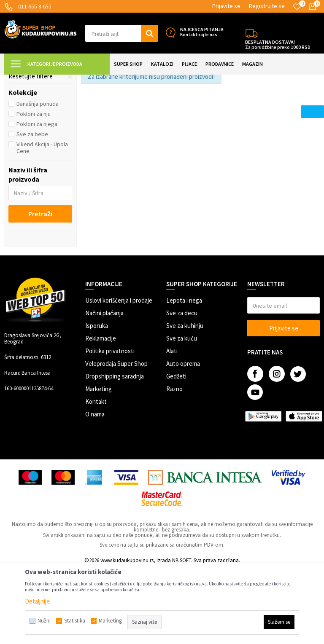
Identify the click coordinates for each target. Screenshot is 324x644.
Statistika (75, 621)
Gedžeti (176, 451)
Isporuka (97, 400)
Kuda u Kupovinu (24, 80)
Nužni (44, 621)
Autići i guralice (34, 132)
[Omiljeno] (297, 7)
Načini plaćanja (104, 388)
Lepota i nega (184, 375)
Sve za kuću (182, 413)
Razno (174, 463)
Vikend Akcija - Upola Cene (42, 222)
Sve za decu (182, 388)
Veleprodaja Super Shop (116, 438)
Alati (172, 425)
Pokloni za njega (37, 199)
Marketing (99, 463)
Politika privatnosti (110, 425)
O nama (95, 489)
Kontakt (96, 476)
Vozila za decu (135, 80)
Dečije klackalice (36, 122)
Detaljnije (37, 601)
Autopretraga (236, 101)
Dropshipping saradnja (115, 451)
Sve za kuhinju (185, 400)
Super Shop (63, 80)
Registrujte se (267, 6)
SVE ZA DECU (97, 80)
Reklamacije (101, 413)
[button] (121, 33)
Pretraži (40, 288)
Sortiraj (272, 101)
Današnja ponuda (38, 178)
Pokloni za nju (34, 188)
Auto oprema (183, 438)
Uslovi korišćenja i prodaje (119, 375)
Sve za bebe (32, 209)
